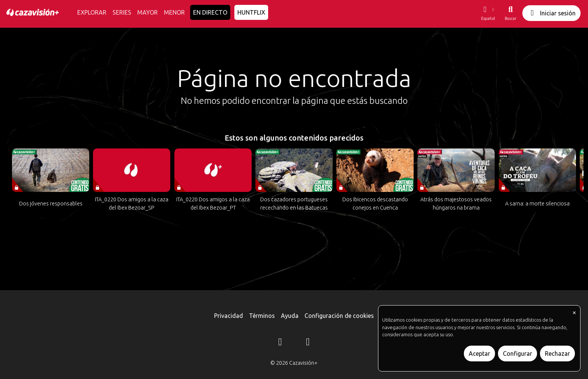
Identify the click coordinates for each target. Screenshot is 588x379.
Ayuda (290, 316)
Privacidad (229, 316)
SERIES (122, 12)
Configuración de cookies (339, 316)
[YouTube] (308, 343)
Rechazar (557, 354)
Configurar (517, 354)
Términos (262, 316)
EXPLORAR (92, 12)
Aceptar (479, 354)
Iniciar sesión (551, 13)
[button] (488, 13)
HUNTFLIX (251, 12)
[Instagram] (280, 343)
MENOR (174, 12)
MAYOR (148, 12)
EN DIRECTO (210, 12)
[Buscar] (511, 13)
